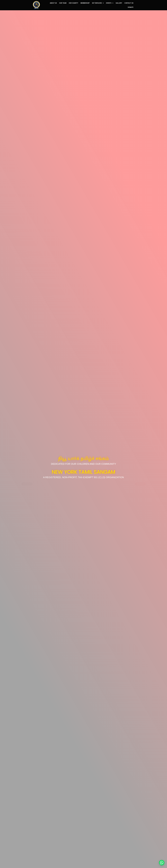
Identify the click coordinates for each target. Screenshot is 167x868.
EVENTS (110, 3)
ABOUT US (53, 3)
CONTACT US (129, 3)
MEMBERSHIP (85, 3)
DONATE (131, 7)
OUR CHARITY (73, 3)
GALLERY (119, 3)
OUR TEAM (63, 3)
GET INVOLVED (98, 3)
